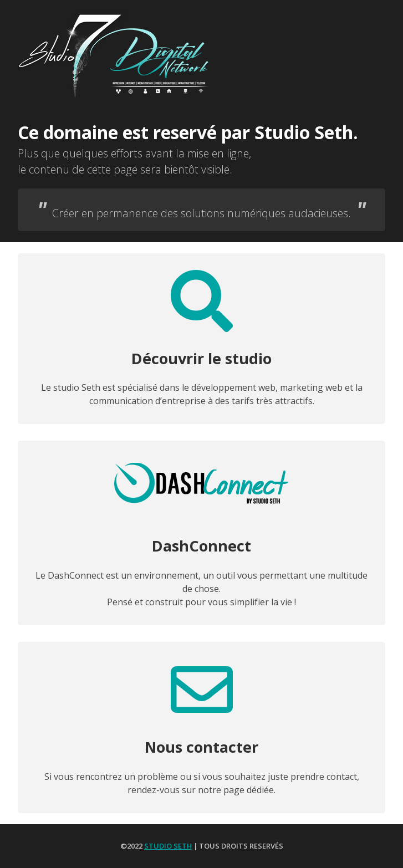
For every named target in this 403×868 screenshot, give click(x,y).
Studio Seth (168, 846)
